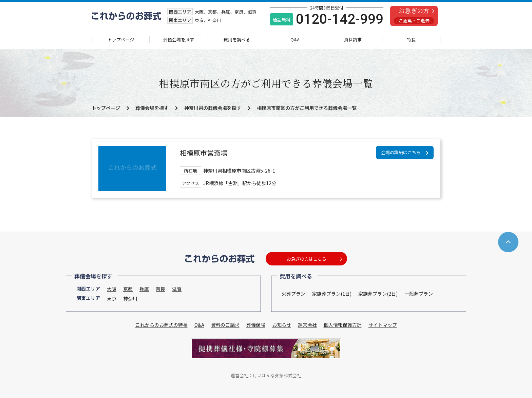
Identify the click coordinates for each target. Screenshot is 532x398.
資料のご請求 (225, 325)
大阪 (112, 289)
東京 (112, 298)
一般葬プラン (419, 294)
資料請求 (353, 39)
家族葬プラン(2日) (378, 294)
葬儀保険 (256, 325)
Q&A (295, 39)
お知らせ (282, 325)
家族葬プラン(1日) (332, 294)
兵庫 (144, 289)
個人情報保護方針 (343, 325)
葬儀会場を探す (179, 39)
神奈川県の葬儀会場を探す (213, 108)
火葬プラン (293, 294)
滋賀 (177, 289)
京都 (128, 289)
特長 (411, 39)
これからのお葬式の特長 (161, 325)
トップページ (121, 39)
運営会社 (307, 325)
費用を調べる (237, 39)
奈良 (160, 289)
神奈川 (130, 298)
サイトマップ (383, 325)
